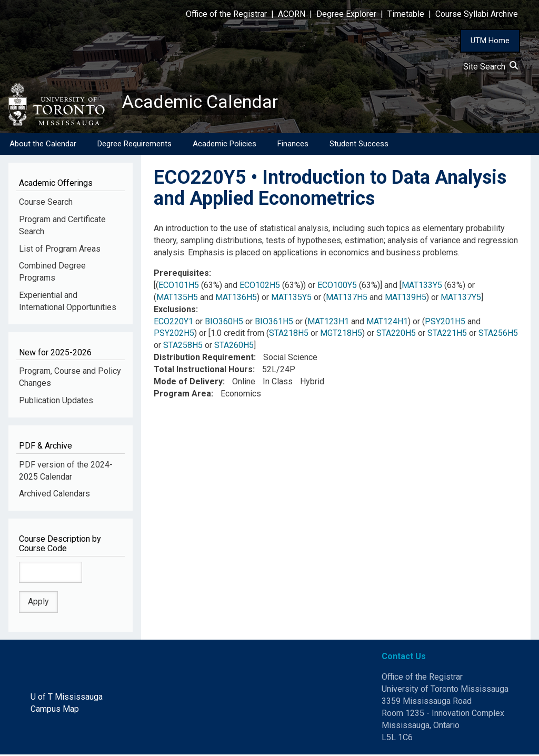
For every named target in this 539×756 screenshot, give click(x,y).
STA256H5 (498, 335)
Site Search (491, 67)
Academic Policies (224, 145)
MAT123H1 (328, 322)
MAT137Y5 (461, 298)
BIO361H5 (274, 322)
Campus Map (55, 710)
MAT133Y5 (422, 286)
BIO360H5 (224, 322)
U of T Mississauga (67, 698)
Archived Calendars (54, 495)
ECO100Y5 (337, 286)
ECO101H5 (179, 286)
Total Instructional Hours (203, 370)
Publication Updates (56, 402)
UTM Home (490, 41)
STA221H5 (447, 335)
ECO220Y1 (173, 322)
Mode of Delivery (188, 382)
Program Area (182, 395)
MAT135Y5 (291, 298)
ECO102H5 (260, 286)
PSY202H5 (174, 335)
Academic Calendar (204, 103)
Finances (293, 145)
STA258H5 (183, 347)
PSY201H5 (445, 322)
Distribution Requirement (204, 359)
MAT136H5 (236, 298)
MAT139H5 (406, 298)
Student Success (359, 145)
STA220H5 (396, 335)
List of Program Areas (60, 250)
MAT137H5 (347, 298)
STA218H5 (289, 335)
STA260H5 (234, 347)
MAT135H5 (177, 298)
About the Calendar (43, 145)
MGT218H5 (341, 335)
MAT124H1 (387, 322)
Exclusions (175, 310)
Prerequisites (181, 274)
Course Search (46, 203)
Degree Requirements (134, 145)
